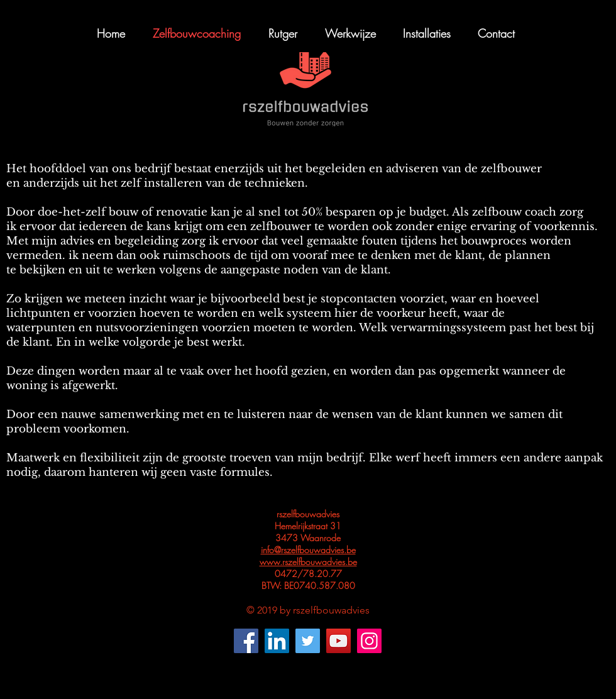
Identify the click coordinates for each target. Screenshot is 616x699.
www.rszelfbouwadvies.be (308, 562)
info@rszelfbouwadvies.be (308, 550)
